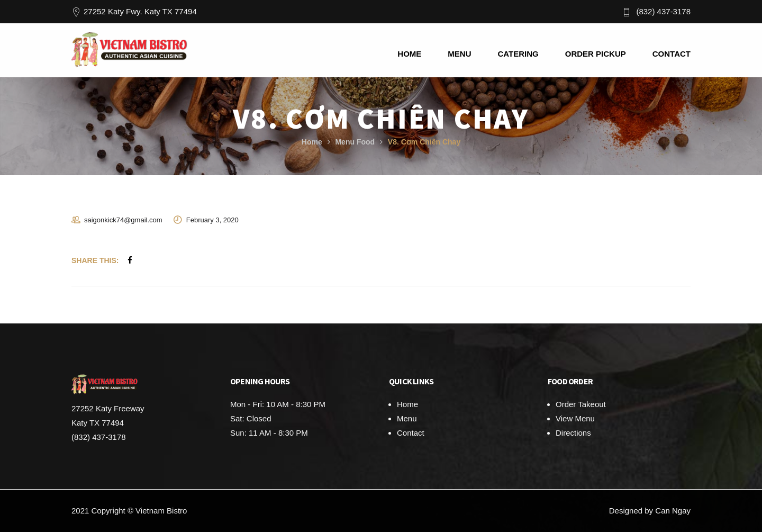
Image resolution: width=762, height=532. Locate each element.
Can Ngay (673, 511)
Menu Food (355, 142)
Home (312, 142)
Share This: (95, 260)
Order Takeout (581, 404)
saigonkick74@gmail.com (123, 220)
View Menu (575, 418)
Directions (573, 433)
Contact (411, 433)
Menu (407, 418)
